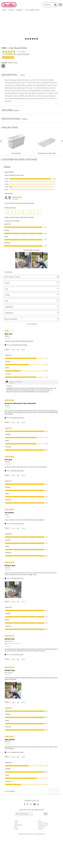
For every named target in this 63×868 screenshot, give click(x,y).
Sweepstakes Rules (43, 828)
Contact (17, 831)
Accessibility (42, 830)
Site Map (40, 831)
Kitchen (11, 10)
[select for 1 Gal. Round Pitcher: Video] (37, 39)
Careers (17, 824)
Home (4, 10)
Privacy (40, 824)
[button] (46, 817)
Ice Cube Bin (16, 153)
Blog (16, 826)
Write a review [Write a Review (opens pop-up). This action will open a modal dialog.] (8, 57)
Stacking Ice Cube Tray (47, 153)
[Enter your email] (24, 817)
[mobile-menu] (60, 5)
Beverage (20, 10)
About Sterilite (19, 828)
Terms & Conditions (43, 826)
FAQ (16, 830)
